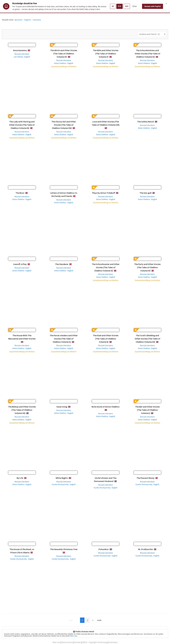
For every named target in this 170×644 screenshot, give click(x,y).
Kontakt (77, 642)
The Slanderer (62, 264)
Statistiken (113, 642)
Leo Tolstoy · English (22, 57)
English (31, 50)
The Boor (20, 193)
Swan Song (62, 407)
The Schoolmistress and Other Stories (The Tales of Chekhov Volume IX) (147, 54)
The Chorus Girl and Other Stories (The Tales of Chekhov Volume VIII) (64, 125)
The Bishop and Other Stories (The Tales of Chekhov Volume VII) (22, 410)
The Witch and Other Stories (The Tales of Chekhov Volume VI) (64, 54)
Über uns (74, 636)
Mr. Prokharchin (146, 549)
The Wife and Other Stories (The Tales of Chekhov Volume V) (106, 54)
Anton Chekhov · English (64, 63)
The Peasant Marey (145, 478)
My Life (20, 478)
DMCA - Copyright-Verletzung (94, 642)
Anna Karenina (20, 50)
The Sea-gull (146, 193)
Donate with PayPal (153, 6)
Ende (102, 620)
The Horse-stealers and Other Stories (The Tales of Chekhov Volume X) (64, 339)
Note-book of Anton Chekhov (106, 407)
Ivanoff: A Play (20, 264)
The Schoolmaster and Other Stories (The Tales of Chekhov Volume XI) (106, 267)
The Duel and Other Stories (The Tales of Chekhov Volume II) (106, 339)
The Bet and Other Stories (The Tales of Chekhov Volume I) (147, 410)
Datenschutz (67, 642)
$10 (119, 6)
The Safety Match (146, 122)
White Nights (62, 478)
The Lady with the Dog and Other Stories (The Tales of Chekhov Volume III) (22, 125)
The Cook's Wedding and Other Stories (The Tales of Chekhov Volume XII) (147, 339)
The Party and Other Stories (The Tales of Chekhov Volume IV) (147, 267)
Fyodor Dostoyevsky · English (64, 484)
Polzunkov (104, 549)
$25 (127, 6)
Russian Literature (22, 54)
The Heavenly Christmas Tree (64, 549)
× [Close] (166, 3)
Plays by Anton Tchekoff (104, 193)
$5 (112, 6)
